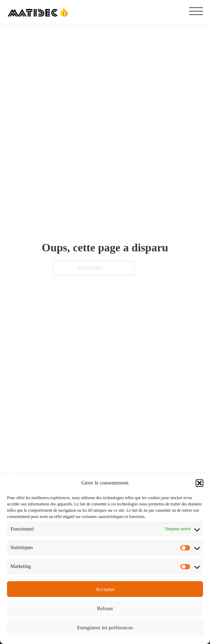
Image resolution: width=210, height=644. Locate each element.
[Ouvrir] (196, 12)
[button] (200, 483)
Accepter (105, 589)
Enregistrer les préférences (105, 628)
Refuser (105, 608)
